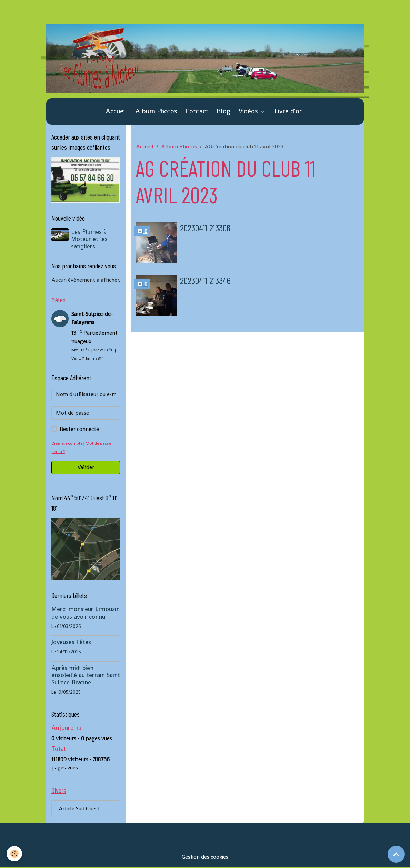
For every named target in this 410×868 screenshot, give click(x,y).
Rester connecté (79, 430)
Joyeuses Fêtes (71, 643)
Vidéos (249, 112)
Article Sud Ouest (80, 810)
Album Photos (156, 112)
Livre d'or (288, 112)
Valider (86, 468)
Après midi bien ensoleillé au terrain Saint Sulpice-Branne (86, 676)
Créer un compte (68, 444)
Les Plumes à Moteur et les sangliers (90, 240)
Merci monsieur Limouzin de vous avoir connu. (86, 614)
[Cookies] (15, 854)
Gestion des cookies (205, 858)
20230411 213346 (208, 281)
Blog (223, 112)
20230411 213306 (208, 228)
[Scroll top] (396, 854)
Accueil (116, 112)
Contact (197, 112)
